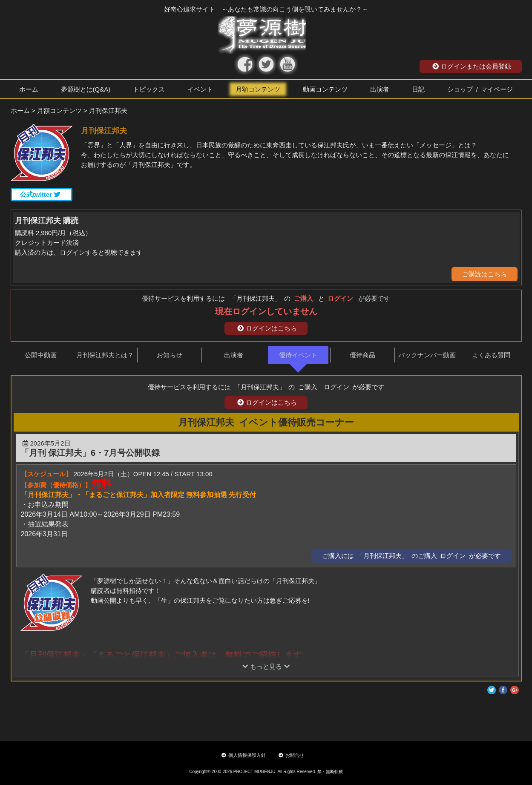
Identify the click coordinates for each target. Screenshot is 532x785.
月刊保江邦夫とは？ (105, 355)
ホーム (29, 89)
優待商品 (362, 355)
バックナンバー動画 (427, 355)
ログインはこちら (267, 328)
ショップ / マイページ (480, 89)
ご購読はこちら (485, 274)
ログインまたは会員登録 (472, 66)
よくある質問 (491, 355)
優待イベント (298, 355)
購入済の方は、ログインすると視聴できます (79, 252)
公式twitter (40, 194)
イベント (200, 89)
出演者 (380, 89)
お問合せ (291, 755)
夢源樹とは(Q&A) (86, 89)
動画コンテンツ (325, 89)
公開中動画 (41, 355)
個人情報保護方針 (244, 755)
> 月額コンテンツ (57, 111)
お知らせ (170, 355)
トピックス (149, 89)
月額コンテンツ (258, 89)
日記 (418, 89)
